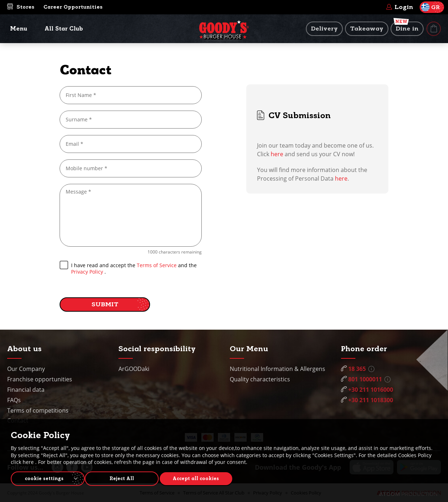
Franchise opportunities (40, 379)
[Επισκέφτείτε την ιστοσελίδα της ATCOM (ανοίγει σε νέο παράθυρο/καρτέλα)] (408, 494)
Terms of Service (157, 265)
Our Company (26, 369)
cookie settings (44, 478)
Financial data (26, 390)
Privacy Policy (87, 272)
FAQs (14, 400)
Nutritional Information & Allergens (277, 369)
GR (430, 7)
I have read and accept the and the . (128, 268)
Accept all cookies (203, 478)
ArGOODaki (134, 369)
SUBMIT (105, 304)
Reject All (125, 478)
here (277, 154)
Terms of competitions (38, 410)
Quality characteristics (260, 379)
